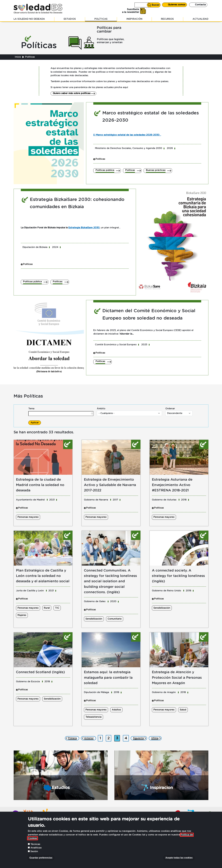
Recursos (167, 19)
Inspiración (134, 19)
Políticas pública (105, 170)
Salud (183, 710)
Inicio (18, 57)
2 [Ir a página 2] (109, 738)
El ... (127, 135)
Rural (47, 608)
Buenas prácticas (156, 170)
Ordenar (170, 409)
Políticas (101, 19)
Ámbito (101, 409)
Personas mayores (28, 517)
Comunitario (115, 619)
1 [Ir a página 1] (101, 738)
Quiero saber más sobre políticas (72, 93)
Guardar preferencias (41, 862)
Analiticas (36, 853)
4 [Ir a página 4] (127, 738)
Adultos (116, 710)
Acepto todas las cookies (179, 862)
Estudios (70, 19)
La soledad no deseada (29, 19)
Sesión (34, 856)
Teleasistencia (94, 717)
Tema (31, 409)
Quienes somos (177, 5)
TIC (57, 608)
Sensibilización (94, 619)
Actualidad (200, 19)
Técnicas (35, 849)
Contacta (200, 5)
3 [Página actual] (118, 738)
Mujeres (22, 615)
